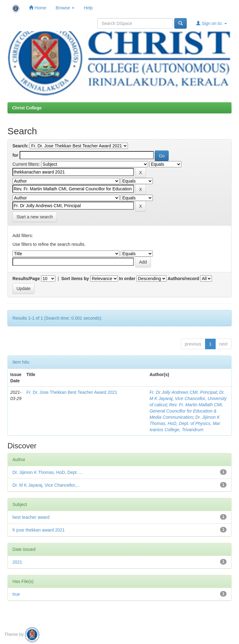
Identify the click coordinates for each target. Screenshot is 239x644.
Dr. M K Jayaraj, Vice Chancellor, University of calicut (188, 398)
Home (37, 8)
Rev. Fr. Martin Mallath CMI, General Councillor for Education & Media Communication (186, 411)
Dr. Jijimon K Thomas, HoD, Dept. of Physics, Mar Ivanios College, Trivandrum (185, 423)
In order (127, 279)
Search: (20, 146)
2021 (17, 562)
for (15, 155)
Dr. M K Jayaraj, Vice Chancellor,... (46, 485)
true (16, 594)
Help (88, 8)
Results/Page (26, 279)
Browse (65, 8)
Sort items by (75, 279)
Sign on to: (211, 23)
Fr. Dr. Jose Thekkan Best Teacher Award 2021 (72, 392)
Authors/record (183, 279)
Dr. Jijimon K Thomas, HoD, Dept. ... (47, 472)
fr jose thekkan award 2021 (39, 530)
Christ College (27, 108)
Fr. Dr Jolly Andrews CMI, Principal (183, 392)
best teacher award (31, 517)
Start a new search (35, 217)
